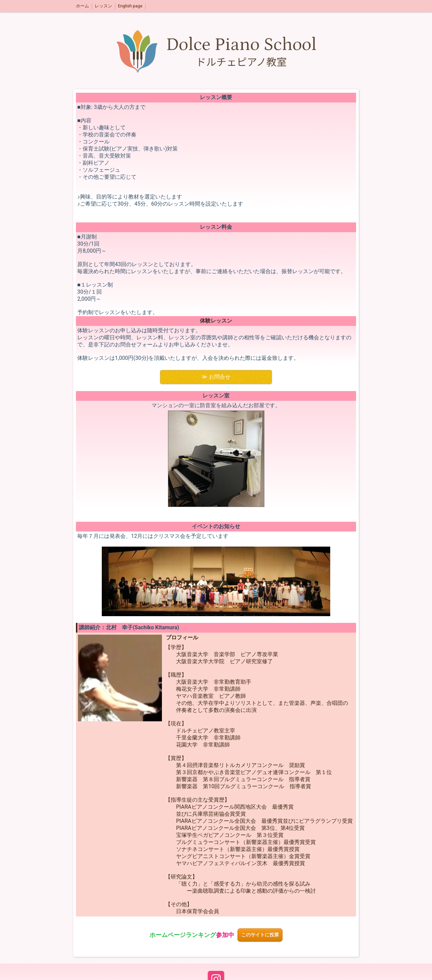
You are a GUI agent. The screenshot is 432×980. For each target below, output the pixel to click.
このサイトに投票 (260, 935)
